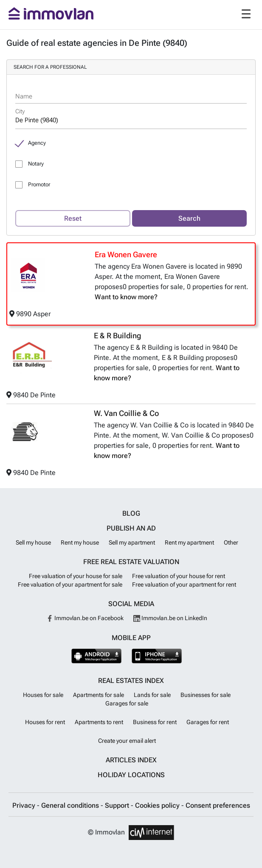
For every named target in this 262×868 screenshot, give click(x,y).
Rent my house (80, 542)
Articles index (131, 760)
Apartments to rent (99, 722)
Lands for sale (152, 695)
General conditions (71, 805)
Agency (37, 143)
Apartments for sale (99, 695)
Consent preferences (218, 805)
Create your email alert (127, 741)
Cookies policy (158, 805)
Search (189, 218)
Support (118, 805)
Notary (36, 164)
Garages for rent (208, 722)
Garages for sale (127, 703)
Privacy (25, 805)
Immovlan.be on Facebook (85, 618)
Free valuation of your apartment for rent (184, 584)
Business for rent (155, 722)
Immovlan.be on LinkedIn (170, 618)
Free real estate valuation (131, 562)
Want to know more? (126, 297)
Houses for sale (43, 695)
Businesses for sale (206, 695)
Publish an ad (131, 528)
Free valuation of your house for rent (179, 576)
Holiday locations (131, 775)
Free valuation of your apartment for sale (70, 584)
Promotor (39, 184)
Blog (131, 513)
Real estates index (131, 681)
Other (231, 542)
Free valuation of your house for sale (76, 576)
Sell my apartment (132, 542)
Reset (73, 218)
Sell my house (33, 542)
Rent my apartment (189, 542)
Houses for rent (45, 722)
